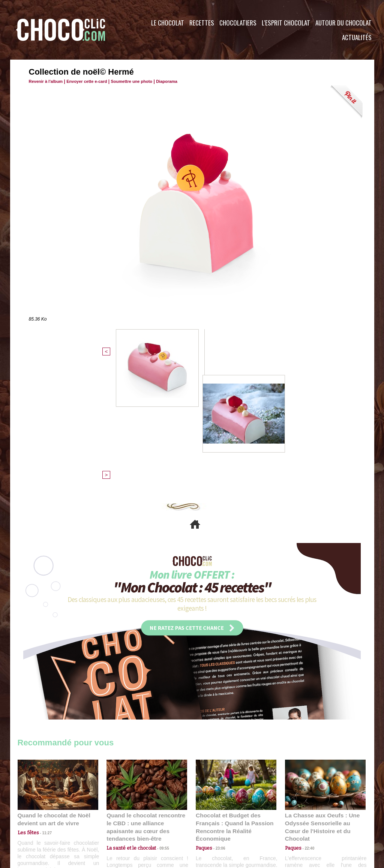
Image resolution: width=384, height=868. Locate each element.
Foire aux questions (307, 823)
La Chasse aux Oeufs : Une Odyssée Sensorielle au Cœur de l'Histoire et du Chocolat (322, 700)
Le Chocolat (168, 23)
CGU (117, 823)
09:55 (159, 717)
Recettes (202, 23)
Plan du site (213, 823)
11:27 (43, 710)
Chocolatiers (238, 23)
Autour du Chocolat (343, 23)
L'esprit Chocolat (286, 23)
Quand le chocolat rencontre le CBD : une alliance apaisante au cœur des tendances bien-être (146, 700)
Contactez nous (40, 823)
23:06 (217, 724)
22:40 (307, 717)
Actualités (357, 37)
